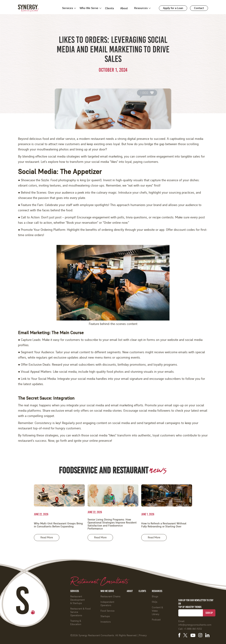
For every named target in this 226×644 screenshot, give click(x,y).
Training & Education (76, 623)
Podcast (156, 620)
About (124, 8)
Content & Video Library (157, 611)
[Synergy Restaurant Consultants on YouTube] (193, 635)
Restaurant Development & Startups (78, 600)
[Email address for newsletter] (191, 613)
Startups (105, 616)
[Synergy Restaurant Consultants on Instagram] (200, 635)
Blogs (155, 597)
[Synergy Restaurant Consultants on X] (185, 635)
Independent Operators (107, 604)
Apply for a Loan (173, 8)
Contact (199, 8)
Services (68, 8)
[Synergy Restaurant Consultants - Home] (28, 8)
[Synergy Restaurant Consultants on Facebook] (179, 635)
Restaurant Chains (110, 597)
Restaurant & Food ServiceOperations (80, 612)
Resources (141, 8)
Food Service (107, 611)
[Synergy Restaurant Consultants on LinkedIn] (207, 635)
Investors (106, 622)
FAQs (155, 602)
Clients (109, 8)
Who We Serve (89, 8)
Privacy (143, 636)
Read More (47, 538)
